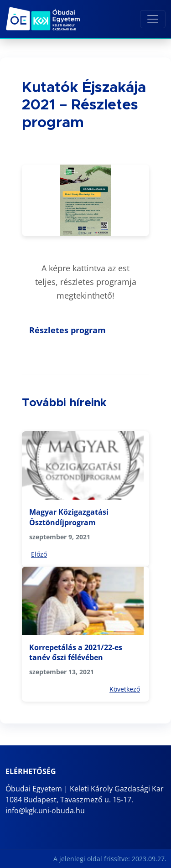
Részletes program (67, 330)
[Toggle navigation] (153, 19)
